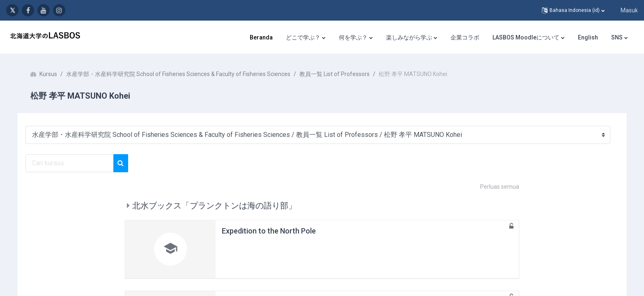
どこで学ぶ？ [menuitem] (303, 37)
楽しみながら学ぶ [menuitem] (409, 37)
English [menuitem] (588, 37)
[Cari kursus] (75, 163)
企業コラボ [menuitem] (465, 37)
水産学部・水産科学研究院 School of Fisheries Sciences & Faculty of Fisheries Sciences (184, 74)
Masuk (629, 10)
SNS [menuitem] (617, 37)
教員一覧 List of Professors (340, 74)
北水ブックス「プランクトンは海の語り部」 (214, 206)
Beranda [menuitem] (261, 37)
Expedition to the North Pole (269, 231)
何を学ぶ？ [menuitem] (353, 37)
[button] (573, 10)
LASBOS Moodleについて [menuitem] (526, 37)
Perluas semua (500, 187)
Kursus (54, 74)
